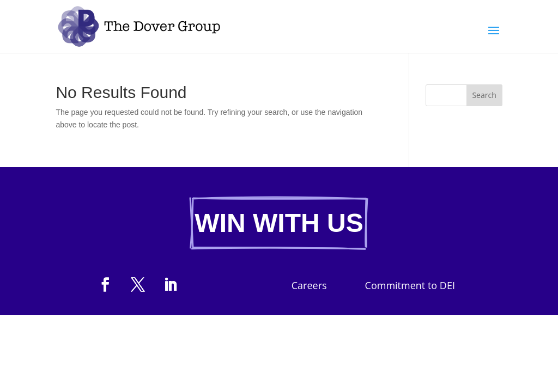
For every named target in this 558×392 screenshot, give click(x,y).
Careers (309, 287)
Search (484, 95)
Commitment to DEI (410, 287)
